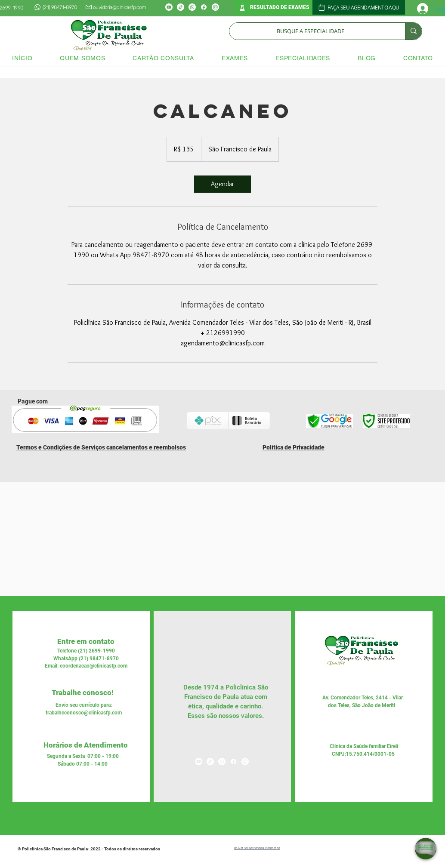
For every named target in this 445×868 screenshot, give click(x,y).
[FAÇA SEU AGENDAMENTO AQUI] (359, 7)
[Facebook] (204, 7)
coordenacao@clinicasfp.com (94, 666)
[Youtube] (169, 7)
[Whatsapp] (192, 7)
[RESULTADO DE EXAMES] (273, 7)
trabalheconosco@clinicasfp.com (84, 713)
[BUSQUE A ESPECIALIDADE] (311, 31)
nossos (228, 716)
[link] (222, 184)
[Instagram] (215, 7)
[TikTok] (181, 7)
